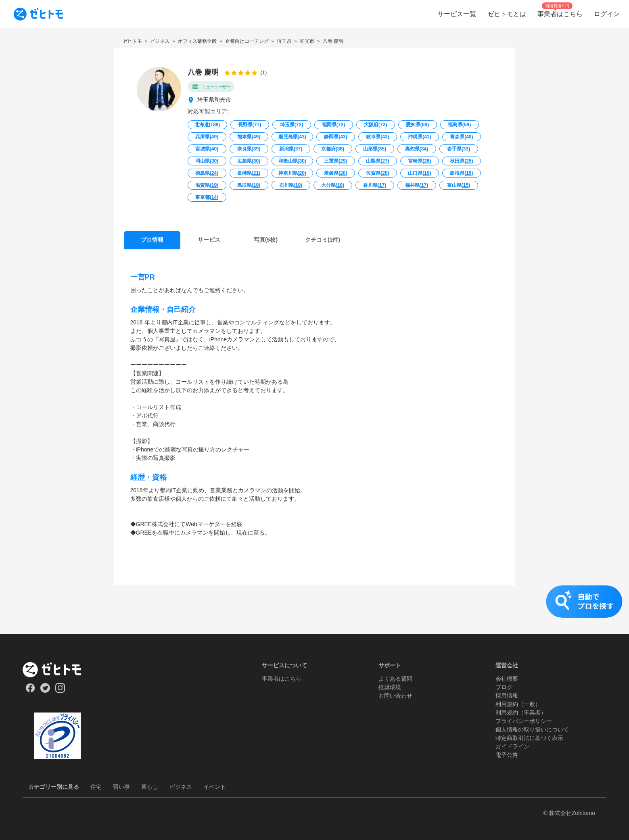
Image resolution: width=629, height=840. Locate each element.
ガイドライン (512, 746)
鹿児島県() (292, 137)
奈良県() (249, 149)
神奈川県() (292, 173)
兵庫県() (207, 137)
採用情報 (507, 696)
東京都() (207, 197)
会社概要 (507, 679)
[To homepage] (38, 14)
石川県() (291, 185)
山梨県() (377, 161)
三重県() (335, 161)
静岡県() (335, 137)
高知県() (417, 149)
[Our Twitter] (45, 691)
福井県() (417, 185)
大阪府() (375, 125)
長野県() (250, 125)
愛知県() (417, 125)
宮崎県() (419, 161)
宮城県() (207, 149)
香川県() (375, 185)
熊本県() (249, 137)
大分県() (333, 185)
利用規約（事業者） (521, 713)
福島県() (459, 125)
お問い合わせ (395, 696)
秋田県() (461, 161)
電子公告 (507, 755)
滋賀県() (207, 185)
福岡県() (333, 125)
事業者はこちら (282, 679)
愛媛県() (335, 173)
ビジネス (181, 787)
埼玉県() (292, 125)
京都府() (333, 149)
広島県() (249, 161)
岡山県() (207, 161)
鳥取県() (249, 185)
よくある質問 (395, 679)
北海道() (207, 125)
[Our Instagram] (60, 691)
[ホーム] (57, 670)
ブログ (504, 687)
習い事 (121, 787)
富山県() (459, 185)
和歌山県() (292, 161)
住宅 (96, 787)
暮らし (150, 787)
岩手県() (459, 149)
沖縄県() (419, 137)
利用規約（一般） (518, 704)
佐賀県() (377, 173)
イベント (215, 787)
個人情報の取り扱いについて (532, 729)
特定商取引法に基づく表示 (529, 738)
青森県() (461, 137)
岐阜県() (377, 137)
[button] (314, 610)
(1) (264, 72)
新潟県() (291, 149)
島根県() (461, 173)
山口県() (419, 173)
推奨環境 (390, 687)
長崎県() (249, 173)
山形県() (375, 149)
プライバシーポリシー (524, 721)
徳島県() (207, 173)
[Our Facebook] (30, 691)
